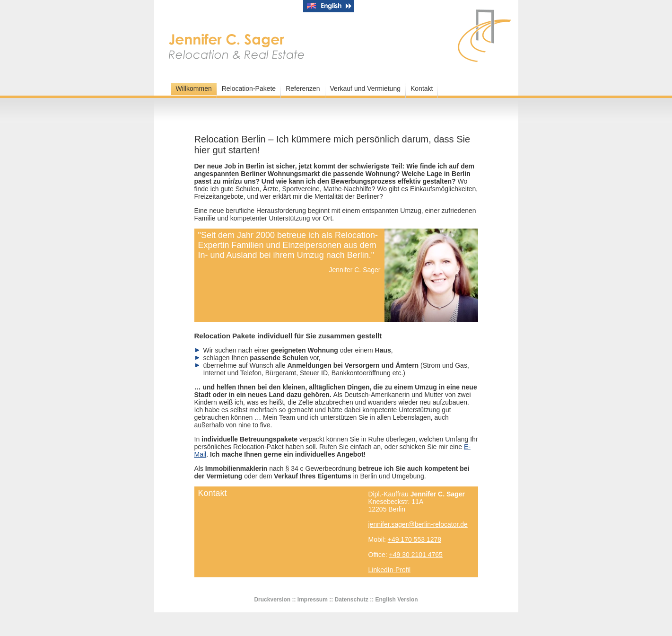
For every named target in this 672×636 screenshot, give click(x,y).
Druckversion (272, 600)
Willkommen (194, 88)
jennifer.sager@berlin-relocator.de (418, 524)
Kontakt (422, 88)
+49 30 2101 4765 (416, 555)
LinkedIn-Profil (390, 570)
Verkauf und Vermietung (365, 88)
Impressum (313, 600)
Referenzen (303, 88)
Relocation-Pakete (249, 88)
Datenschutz (352, 600)
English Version (397, 600)
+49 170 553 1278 (415, 539)
